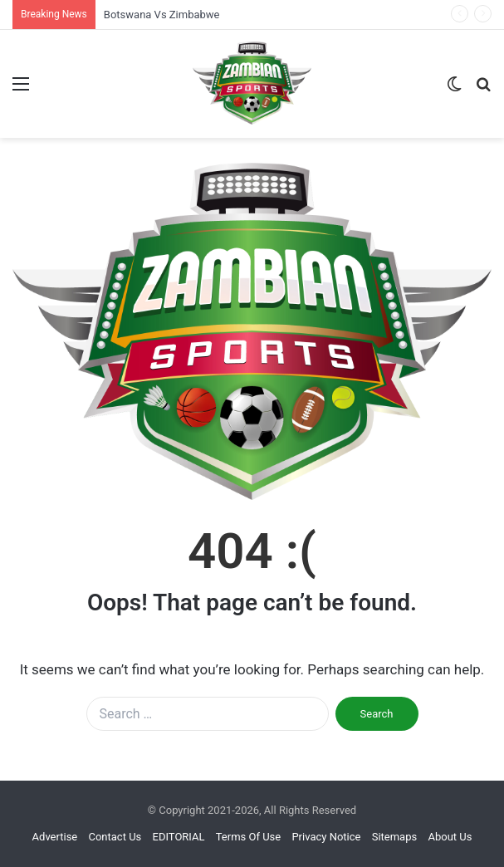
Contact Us (115, 837)
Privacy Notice (326, 837)
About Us (450, 837)
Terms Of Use (248, 837)
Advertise (55, 837)
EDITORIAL (179, 837)
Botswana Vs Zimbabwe (162, 15)
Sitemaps (395, 837)
